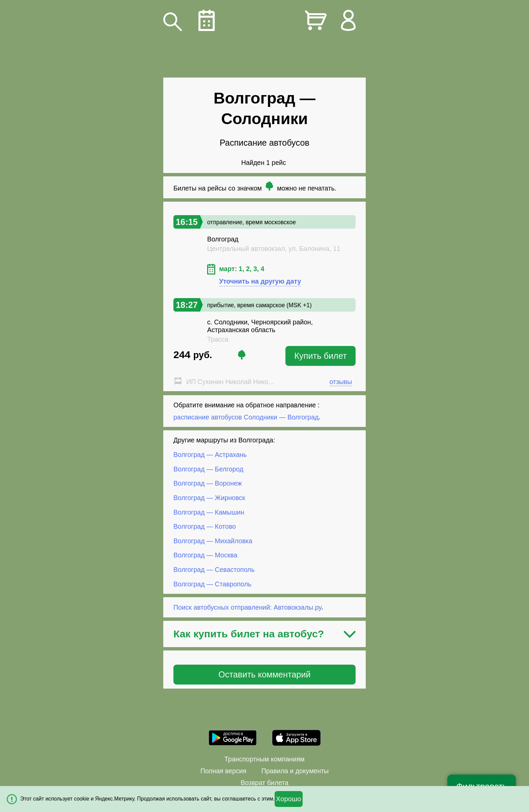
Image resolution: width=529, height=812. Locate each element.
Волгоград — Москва (205, 555)
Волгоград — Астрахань (210, 455)
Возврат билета (264, 783)
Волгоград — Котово (205, 526)
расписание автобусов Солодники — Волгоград (246, 417)
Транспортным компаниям (264, 759)
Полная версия (223, 771)
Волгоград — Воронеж (208, 483)
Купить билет (321, 356)
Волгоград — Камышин (209, 512)
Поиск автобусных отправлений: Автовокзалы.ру (247, 607)
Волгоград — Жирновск (209, 498)
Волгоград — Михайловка (213, 541)
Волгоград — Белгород (208, 469)
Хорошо (289, 799)
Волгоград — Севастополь (214, 570)
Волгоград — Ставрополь (212, 584)
